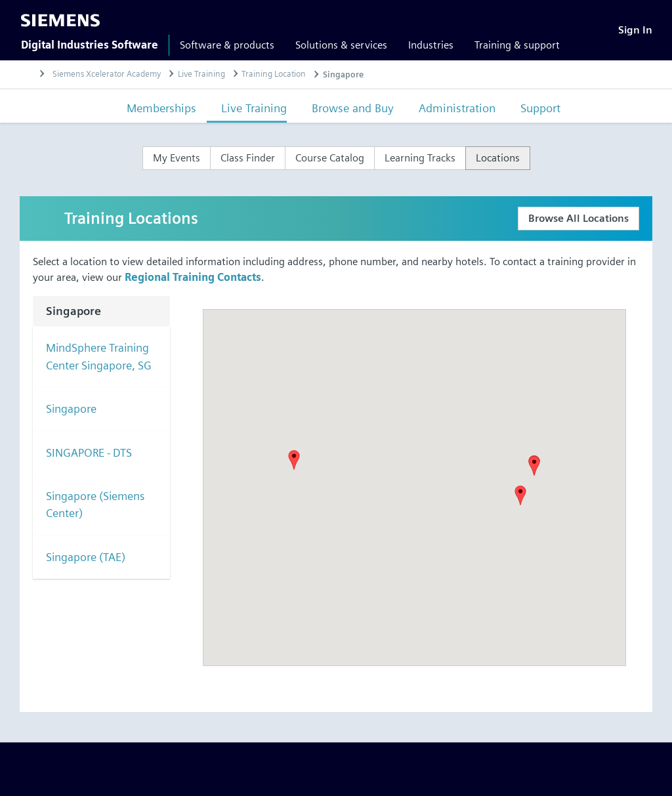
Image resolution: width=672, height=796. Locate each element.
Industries (431, 45)
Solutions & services (341, 45)
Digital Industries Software (90, 45)
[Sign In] (635, 30)
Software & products (227, 45)
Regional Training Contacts (193, 277)
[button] (534, 466)
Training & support (517, 45)
